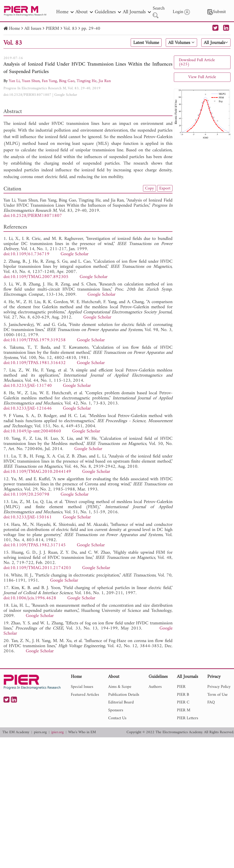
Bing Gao (67, 81)
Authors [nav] (155, 687)
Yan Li (14, 81)
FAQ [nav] (211, 702)
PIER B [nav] (183, 695)
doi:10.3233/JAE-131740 (28, 386)
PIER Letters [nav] (187, 718)
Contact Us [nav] (117, 718)
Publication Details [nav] (124, 695)
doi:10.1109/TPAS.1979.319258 (35, 340)
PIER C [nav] (183, 702)
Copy (149, 188)
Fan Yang (49, 81)
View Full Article (202, 77)
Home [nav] (65, 12)
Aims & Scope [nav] (120, 687)
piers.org (40, 732)
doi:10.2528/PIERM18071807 (27, 95)
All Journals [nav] (137, 12)
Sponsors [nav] (116, 710)
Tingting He (87, 81)
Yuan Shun (31, 81)
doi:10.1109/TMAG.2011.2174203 (37, 568)
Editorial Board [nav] (121, 702)
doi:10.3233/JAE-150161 (28, 517)
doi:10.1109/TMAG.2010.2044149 (37, 472)
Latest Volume (146, 43)
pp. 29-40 (91, 29)
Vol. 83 (70, 29)
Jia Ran (105, 81)
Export (165, 188)
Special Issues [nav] (82, 687)
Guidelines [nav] (108, 12)
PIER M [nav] (184, 710)
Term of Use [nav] (218, 695)
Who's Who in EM (82, 732)
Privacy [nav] (214, 677)
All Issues (33, 29)
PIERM (52, 29)
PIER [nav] (181, 687)
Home (15, 29)
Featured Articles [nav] (85, 695)
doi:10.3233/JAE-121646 (28, 409)
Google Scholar (66, 95)
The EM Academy (16, 732)
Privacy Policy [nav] (219, 687)
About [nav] (84, 12)
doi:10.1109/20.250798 (26, 495)
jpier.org (57, 732)
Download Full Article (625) (197, 62)
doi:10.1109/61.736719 (26, 254)
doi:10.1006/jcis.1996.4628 (30, 598)
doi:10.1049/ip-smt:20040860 (32, 431)
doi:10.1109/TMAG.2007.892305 (36, 277)
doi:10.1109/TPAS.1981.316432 (35, 363)
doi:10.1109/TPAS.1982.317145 (35, 545)
